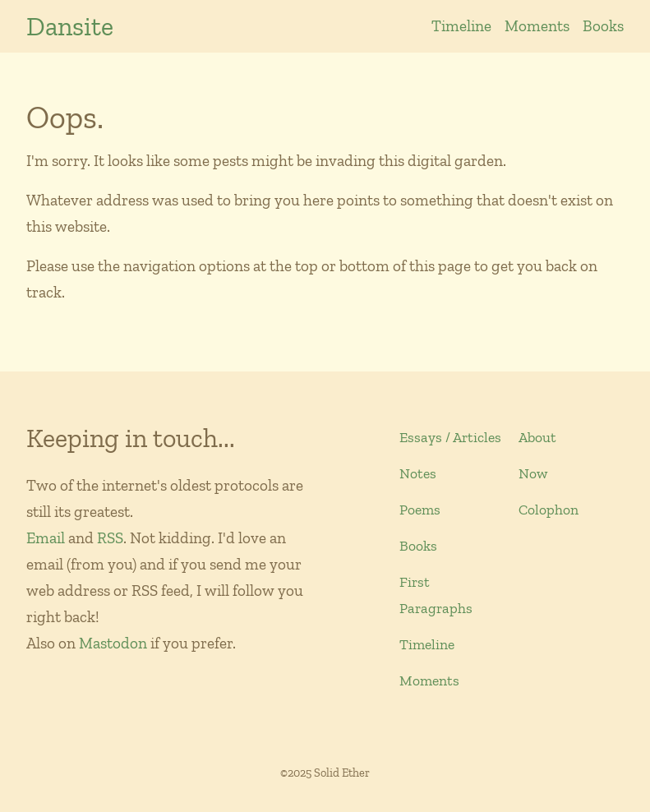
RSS (110, 538)
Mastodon (113, 643)
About (537, 437)
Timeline (461, 26)
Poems (420, 510)
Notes (418, 473)
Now (533, 473)
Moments (537, 26)
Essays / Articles (450, 437)
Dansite (70, 26)
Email (46, 538)
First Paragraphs (436, 595)
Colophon (549, 510)
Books (603, 26)
